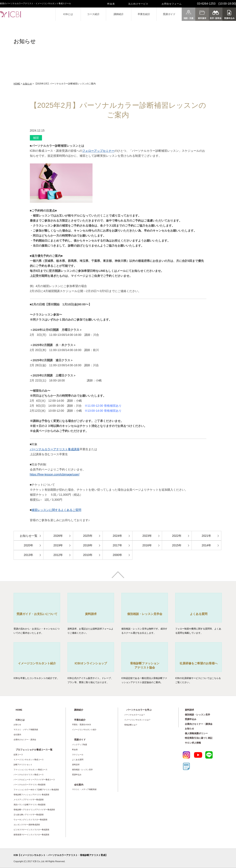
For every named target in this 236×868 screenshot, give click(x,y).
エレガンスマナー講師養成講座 (27, 825)
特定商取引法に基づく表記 (199, 738)
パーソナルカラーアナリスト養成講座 (55, 449)
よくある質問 (78, 760)
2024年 (117, 536)
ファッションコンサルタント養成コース (30, 770)
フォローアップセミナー (98, 151)
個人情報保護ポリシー (196, 733)
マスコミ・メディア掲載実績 (26, 730)
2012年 (58, 555)
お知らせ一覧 (29, 536)
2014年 (206, 545)
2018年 (88, 545)
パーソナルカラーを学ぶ (139, 710)
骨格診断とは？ (131, 725)
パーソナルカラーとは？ (135, 715)
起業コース (18, 755)
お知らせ (27, 84)
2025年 (88, 536)
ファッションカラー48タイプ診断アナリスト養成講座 (36, 790)
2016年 (147, 545)
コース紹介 (93, 14)
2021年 (206, 536)
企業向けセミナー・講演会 (25, 740)
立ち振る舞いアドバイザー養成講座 (29, 815)
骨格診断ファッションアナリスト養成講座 (31, 795)
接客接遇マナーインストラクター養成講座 (31, 835)
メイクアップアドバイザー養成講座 (29, 800)
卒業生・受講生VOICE (82, 725)
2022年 (177, 536)
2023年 (147, 536)
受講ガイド (169, 14)
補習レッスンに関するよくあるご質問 (56, 510)
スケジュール (78, 755)
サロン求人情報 (193, 743)
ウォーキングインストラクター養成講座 (30, 820)
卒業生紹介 (144, 14)
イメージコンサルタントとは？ (137, 720)
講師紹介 (119, 14)
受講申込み (77, 775)
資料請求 (76, 765)
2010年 (88, 555)
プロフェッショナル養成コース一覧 (34, 750)
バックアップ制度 (80, 745)
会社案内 (17, 735)
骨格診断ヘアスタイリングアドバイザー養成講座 (34, 810)
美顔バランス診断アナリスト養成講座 (30, 805)
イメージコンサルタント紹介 (84, 730)
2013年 (29, 555)
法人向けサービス (138, 4)
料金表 (111, 4)
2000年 (117, 555)
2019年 (58, 545)
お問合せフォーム (172, 4)
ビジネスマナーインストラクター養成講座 (31, 830)
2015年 (177, 545)
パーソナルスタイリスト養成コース (29, 775)
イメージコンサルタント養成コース (29, 760)
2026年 (58, 536)
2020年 (29, 545)
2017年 (117, 545)
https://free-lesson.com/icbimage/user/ (55, 474)
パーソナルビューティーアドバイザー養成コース (34, 780)
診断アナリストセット (23, 765)
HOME (17, 84)
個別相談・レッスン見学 (82, 770)
